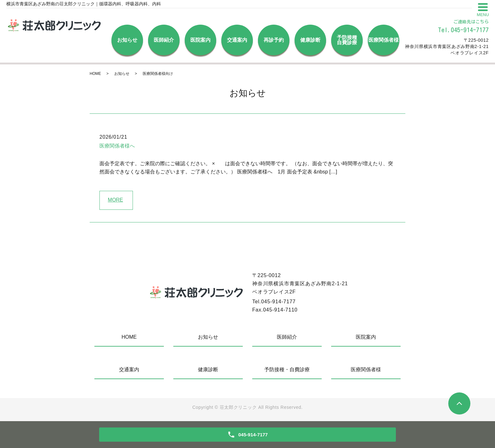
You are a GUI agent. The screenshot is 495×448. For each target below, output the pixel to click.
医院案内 (200, 40)
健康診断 (310, 40)
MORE (116, 200)
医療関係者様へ (117, 146)
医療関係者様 (384, 40)
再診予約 (274, 40)
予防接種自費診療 (347, 40)
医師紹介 (164, 40)
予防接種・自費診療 (287, 369)
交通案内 (237, 40)
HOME (95, 74)
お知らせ (127, 40)
